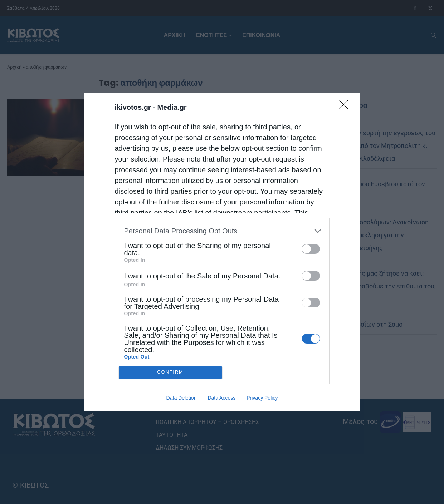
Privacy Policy (262, 398)
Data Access (221, 398)
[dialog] (222, 252)
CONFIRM (170, 372)
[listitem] (222, 231)
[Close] (346, 107)
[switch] (311, 249)
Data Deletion (182, 398)
